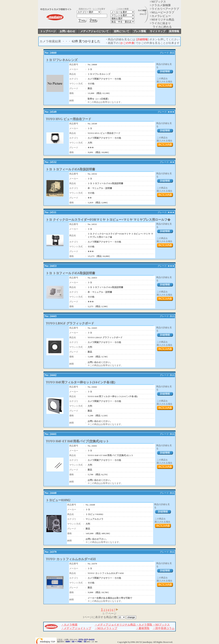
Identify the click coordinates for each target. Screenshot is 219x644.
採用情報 (174, 31)
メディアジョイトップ (76, 628)
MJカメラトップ (106, 628)
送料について (121, 31)
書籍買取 (143, 628)
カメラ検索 (69, 625)
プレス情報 (140, 31)
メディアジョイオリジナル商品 (115, 625)
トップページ (48, 31)
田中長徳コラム (164, 628)
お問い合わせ (67, 31)
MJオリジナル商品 (162, 20)
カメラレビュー (160, 16)
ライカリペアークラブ (164, 9)
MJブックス (158, 2)
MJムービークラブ (162, 12)
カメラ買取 (144, 625)
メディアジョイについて (95, 31)
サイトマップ (158, 31)
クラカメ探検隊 (160, 5)
